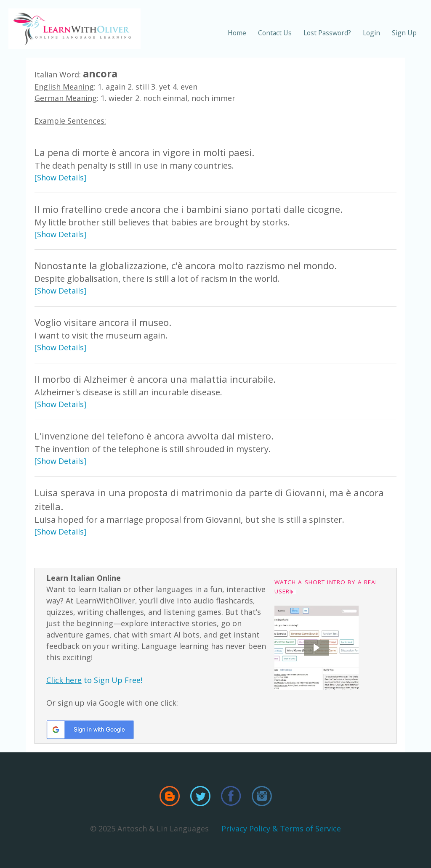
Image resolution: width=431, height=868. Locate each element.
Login (371, 33)
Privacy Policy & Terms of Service (281, 828)
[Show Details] (60, 177)
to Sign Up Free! (94, 680)
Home (237, 33)
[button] (317, 648)
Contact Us (275, 33)
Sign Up (404, 33)
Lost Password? (327, 33)
